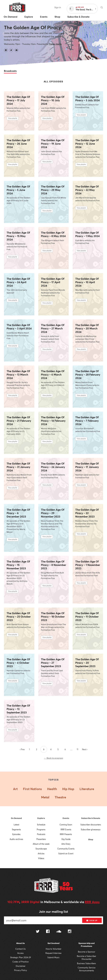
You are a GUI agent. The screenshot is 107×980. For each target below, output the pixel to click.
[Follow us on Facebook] (48, 932)
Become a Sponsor (87, 952)
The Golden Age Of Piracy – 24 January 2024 (53, 467)
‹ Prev (22, 749)
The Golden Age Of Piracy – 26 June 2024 (18, 144)
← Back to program (53, 758)
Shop (91, 839)
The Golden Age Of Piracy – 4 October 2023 (18, 663)
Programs (41, 829)
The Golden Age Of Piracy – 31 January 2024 (18, 467)
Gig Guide (66, 839)
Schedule (41, 825)
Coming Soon (66, 825)
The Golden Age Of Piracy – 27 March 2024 (53, 328)
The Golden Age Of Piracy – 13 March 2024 (18, 375)
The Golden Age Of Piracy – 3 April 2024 (19, 327)
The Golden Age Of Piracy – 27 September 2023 (53, 663)
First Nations (32, 789)
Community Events (66, 849)
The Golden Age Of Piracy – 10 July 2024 (53, 100)
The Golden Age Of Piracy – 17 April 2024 (53, 282)
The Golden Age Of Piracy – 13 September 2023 (18, 709)
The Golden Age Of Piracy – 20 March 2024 (87, 328)
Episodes (16, 834)
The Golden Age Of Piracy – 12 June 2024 (87, 144)
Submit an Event (66, 854)
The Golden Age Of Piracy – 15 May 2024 (18, 236)
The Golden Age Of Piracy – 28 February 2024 (88, 375)
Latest (16, 825)
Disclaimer (21, 966)
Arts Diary (66, 844)
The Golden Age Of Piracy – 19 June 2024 (53, 144)
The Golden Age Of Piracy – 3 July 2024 (87, 99)
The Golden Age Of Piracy (32, 27)
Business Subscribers (86, 963)
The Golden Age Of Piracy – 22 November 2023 (87, 513)
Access (20, 953)
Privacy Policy (21, 970)
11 (78, 749)
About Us (20, 943)
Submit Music (53, 957)
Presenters (41, 839)
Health (52, 789)
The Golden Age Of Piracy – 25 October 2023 (19, 617)
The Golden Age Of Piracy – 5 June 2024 (18, 190)
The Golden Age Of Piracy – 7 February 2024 (87, 421)
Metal (45, 797)
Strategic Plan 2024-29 (21, 957)
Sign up (92, 921)
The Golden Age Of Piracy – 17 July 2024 (18, 100)
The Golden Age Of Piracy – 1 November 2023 (88, 565)
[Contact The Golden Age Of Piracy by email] (17, 50)
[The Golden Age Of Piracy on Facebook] (6, 50)
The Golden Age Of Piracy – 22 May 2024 (87, 190)
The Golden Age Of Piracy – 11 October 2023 (87, 617)
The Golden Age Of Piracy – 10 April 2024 (87, 282)
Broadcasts (10, 71)
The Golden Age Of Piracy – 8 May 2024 (53, 234)
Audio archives (16, 839)
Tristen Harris (55, 44)
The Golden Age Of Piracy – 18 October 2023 (53, 617)
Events (66, 818)
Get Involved (53, 943)
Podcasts (41, 834)
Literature (87, 789)
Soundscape (41, 849)
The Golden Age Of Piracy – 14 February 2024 (53, 421)
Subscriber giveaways (91, 829)
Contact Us (20, 949)
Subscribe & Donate (91, 818)
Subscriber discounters (91, 825)
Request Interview (53, 953)
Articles (41, 854)
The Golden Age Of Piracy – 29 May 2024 (53, 190)
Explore (41, 818)
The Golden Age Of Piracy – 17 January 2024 (87, 467)
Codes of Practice (20, 962)
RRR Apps (92, 902)
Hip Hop (68, 789)
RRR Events (66, 829)
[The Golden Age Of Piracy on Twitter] (11, 50)
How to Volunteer (53, 949)
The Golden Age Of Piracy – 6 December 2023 (18, 513)
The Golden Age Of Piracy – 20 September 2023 (87, 663)
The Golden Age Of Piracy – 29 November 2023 (53, 513)
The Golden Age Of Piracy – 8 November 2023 (53, 565)
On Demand (16, 818)
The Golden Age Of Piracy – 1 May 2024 (87, 234)
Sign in (58, 7)
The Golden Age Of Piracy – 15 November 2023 (18, 565)
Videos (41, 858)
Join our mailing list (53, 912)
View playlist (13, 118)
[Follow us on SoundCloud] (59, 932)
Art (15, 789)
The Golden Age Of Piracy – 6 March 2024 (53, 375)
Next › (85, 749)
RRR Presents (66, 834)
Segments (16, 829)
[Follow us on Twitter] (38, 932)
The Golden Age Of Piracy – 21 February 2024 (19, 421)
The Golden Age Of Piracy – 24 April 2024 (18, 282)
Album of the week (41, 844)
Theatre (60, 797)
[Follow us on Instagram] (70, 932)
